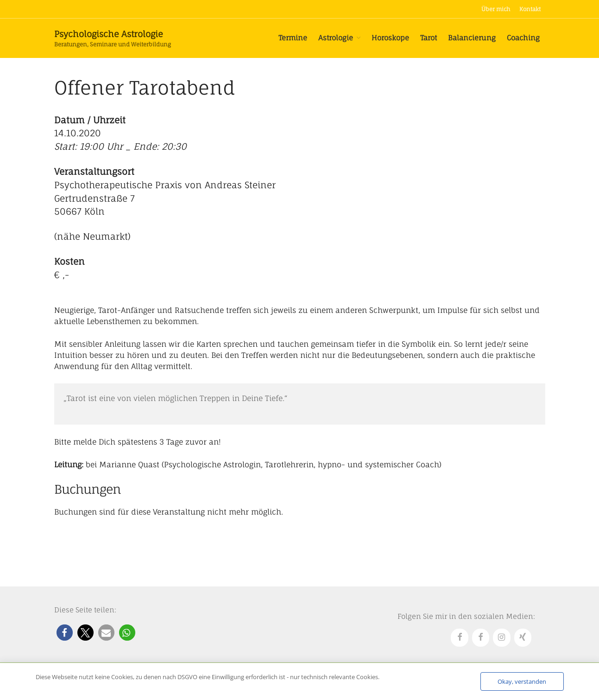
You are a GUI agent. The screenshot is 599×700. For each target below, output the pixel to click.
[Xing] (523, 638)
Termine (293, 38)
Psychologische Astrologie (109, 34)
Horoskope (390, 38)
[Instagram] (502, 638)
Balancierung (472, 38)
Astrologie (336, 38)
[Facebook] (460, 638)
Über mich (496, 9)
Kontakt (530, 9)
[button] (65, 633)
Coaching (523, 38)
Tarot (429, 38)
